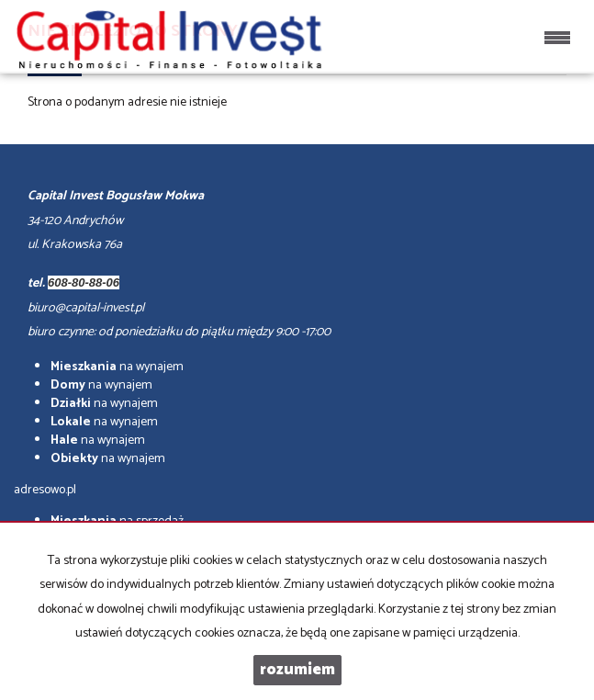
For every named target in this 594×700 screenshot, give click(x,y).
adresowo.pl (45, 490)
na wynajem (117, 367)
